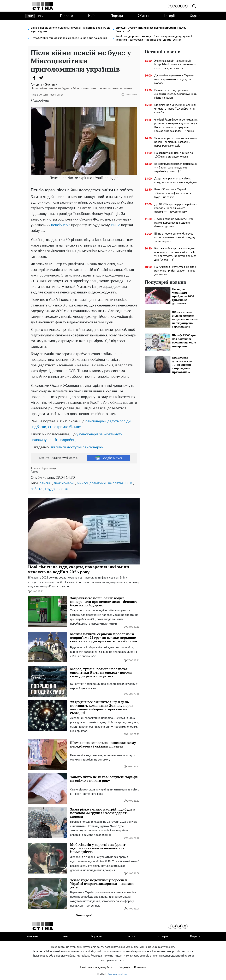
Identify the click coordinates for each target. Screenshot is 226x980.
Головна (67, 16)
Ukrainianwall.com (118, 974)
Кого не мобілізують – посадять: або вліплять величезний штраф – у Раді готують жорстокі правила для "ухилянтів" (176, 254)
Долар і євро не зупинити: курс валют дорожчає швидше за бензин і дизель (174, 223)
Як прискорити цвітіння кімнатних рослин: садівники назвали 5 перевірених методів (176, 142)
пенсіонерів (61, 225)
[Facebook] (34, 78)
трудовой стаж (57, 489)
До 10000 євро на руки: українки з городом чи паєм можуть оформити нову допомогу (176, 208)
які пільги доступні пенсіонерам (77, 447)
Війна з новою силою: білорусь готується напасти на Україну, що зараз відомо (71, 30)
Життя (144, 16)
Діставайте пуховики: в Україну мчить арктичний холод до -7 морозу (174, 79)
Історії (170, 16)
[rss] (185, 6)
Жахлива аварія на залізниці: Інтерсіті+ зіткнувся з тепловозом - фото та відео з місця (175, 65)
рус (41, 16)
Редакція (124, 967)
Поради (117, 16)
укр (30, 16)
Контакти (140, 967)
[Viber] (48, 78)
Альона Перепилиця (51, 95)
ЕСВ (129, 483)
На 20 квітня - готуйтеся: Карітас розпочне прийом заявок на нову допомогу (175, 271)
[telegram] (175, 6)
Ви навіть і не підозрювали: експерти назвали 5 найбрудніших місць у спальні (176, 94)
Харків (195, 16)
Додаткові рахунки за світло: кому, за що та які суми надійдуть (176, 180)
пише (116, 225)
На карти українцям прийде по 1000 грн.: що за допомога (174, 155)
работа (36, 489)
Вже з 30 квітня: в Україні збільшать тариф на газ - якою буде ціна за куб (173, 193)
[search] (194, 6)
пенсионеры (64, 483)
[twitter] (180, 6)
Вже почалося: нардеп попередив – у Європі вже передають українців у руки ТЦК (176, 168)
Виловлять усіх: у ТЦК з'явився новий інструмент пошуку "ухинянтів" (151, 30)
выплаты (115, 483)
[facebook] (170, 6)
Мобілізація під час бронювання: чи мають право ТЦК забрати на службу (175, 109)
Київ (92, 16)
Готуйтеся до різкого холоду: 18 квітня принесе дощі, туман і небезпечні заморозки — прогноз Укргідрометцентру (154, 38)
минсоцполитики (91, 483)
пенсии (45, 483)
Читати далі (84, 915)
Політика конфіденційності (97, 967)
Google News (109, 458)
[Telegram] (41, 78)
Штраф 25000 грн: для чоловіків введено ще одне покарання (69, 38)
